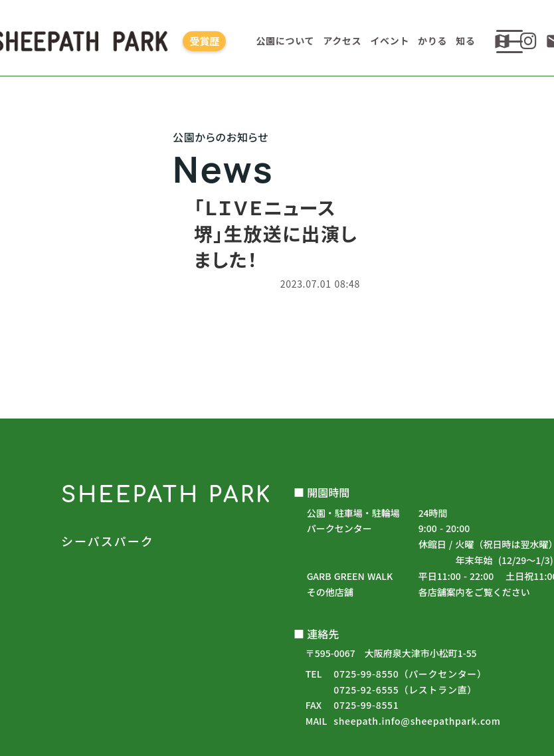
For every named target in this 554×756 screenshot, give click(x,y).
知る (465, 41)
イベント (390, 41)
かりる (432, 41)
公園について (285, 41)
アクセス (342, 41)
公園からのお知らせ (277, 408)
